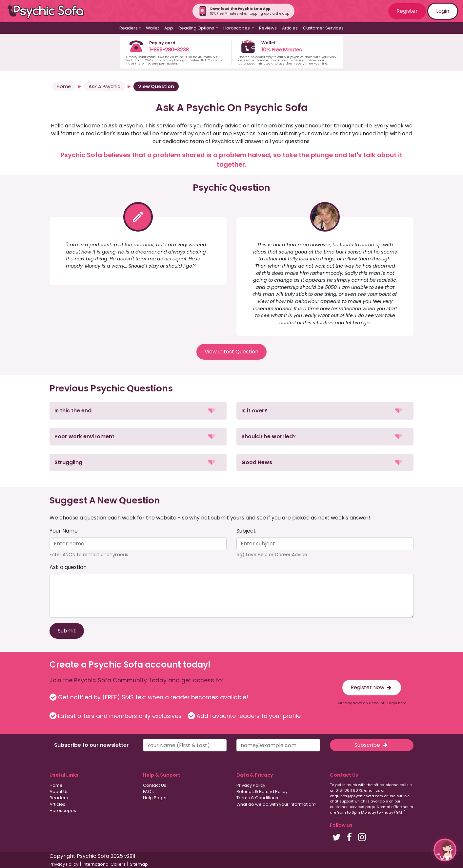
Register (407, 11)
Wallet (152, 28)
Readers (59, 798)
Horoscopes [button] (237, 28)
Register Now (372, 687)
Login (443, 11)
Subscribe (372, 745)
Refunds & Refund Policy (262, 792)
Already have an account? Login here (372, 703)
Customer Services (323, 28)
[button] (138, 411)
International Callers (104, 864)
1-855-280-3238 (169, 50)
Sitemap (139, 864)
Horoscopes (63, 811)
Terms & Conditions (257, 798)
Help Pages (155, 798)
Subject (246, 531)
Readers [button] (129, 28)
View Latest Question (231, 352)
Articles (290, 28)
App (169, 28)
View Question (156, 86)
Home (64, 86)
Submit (67, 631)
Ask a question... (70, 567)
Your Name (64, 531)
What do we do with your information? (276, 804)
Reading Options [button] (197, 28)
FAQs (148, 792)
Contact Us (155, 785)
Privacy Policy (251, 785)
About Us (59, 792)
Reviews (268, 28)
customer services (347, 807)
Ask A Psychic (104, 86)
